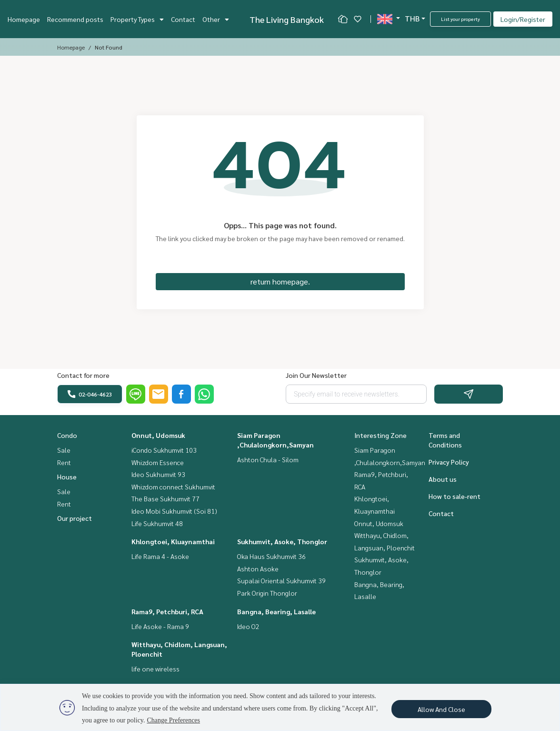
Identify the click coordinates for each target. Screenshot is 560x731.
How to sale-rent (455, 496)
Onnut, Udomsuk (158, 435)
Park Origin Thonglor (267, 593)
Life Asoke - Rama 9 (160, 626)
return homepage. (280, 281)
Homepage (24, 19)
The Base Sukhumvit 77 (165, 498)
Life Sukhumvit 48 (157, 523)
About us (443, 479)
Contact (183, 19)
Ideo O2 (248, 626)
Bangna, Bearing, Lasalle (276, 611)
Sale (64, 450)
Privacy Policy (449, 462)
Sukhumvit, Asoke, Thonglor (282, 541)
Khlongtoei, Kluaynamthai (173, 541)
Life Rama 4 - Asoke (160, 556)
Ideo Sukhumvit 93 (158, 474)
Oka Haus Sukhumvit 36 (271, 556)
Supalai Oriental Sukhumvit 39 (281, 580)
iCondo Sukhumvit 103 (164, 450)
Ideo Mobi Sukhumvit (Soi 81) (174, 511)
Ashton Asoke (258, 569)
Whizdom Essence (158, 462)
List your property (460, 19)
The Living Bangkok (287, 19)
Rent (64, 462)
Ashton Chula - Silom (268, 459)
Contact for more (83, 375)
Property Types (137, 19)
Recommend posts (75, 19)
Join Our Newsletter (316, 375)
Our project (75, 518)
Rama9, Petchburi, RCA (167, 611)
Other (216, 19)
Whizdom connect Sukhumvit (173, 487)
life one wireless (155, 669)
